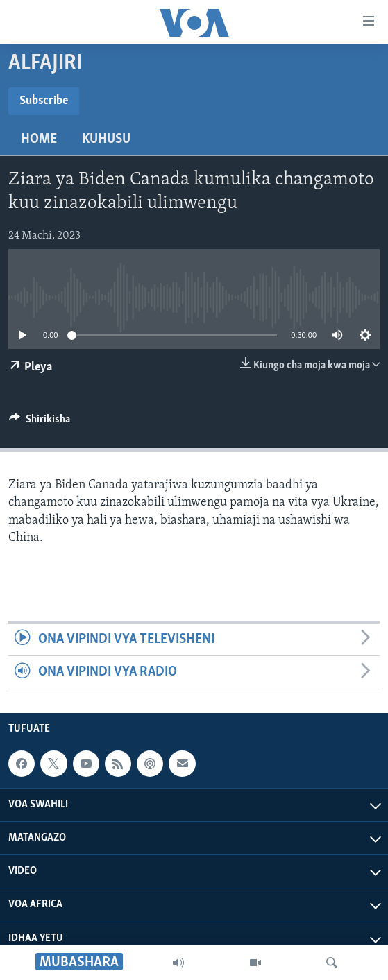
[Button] (40, 422)
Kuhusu (106, 139)
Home (39, 139)
